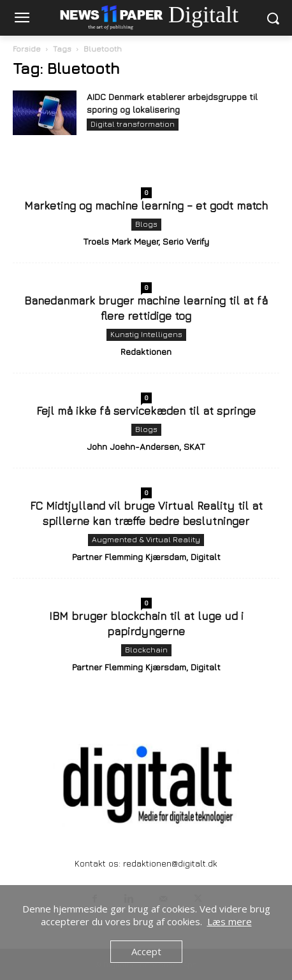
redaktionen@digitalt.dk (170, 863)
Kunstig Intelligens (146, 334)
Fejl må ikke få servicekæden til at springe (146, 411)
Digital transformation (133, 124)
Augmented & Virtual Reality (146, 539)
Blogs (146, 224)
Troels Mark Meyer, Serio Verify (146, 241)
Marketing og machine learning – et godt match (146, 206)
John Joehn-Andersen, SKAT (146, 446)
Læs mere (230, 921)
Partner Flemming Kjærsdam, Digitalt (146, 557)
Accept (146, 951)
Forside (27, 49)
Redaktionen (146, 351)
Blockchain (146, 650)
